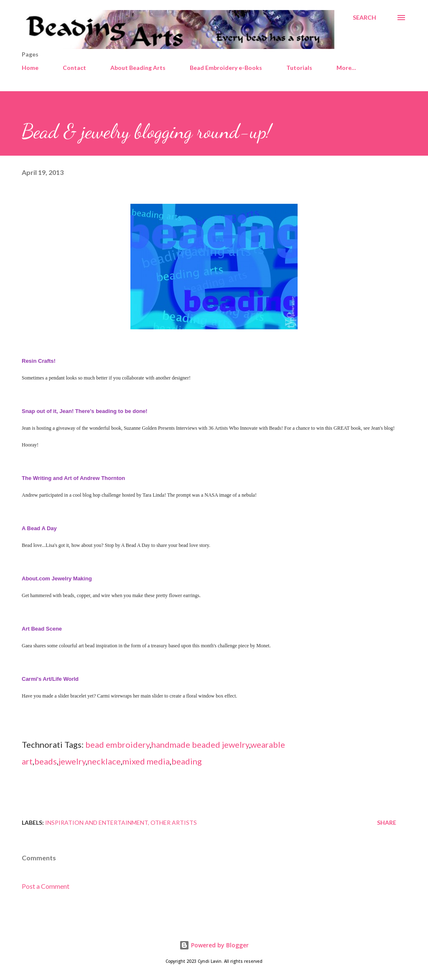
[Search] (364, 18)
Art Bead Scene (42, 629)
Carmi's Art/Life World (50, 679)
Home (30, 68)
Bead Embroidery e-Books (226, 68)
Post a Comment (46, 886)
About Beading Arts (138, 68)
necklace (104, 761)
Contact (74, 68)
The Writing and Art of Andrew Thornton (73, 478)
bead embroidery (117, 744)
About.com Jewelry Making (57, 579)
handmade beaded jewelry (200, 744)
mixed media (146, 761)
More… (346, 68)
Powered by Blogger (214, 945)
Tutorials (299, 68)
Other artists (174, 822)
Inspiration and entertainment (97, 822)
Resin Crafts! (39, 361)
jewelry (72, 761)
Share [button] (387, 822)
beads (46, 761)
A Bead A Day (39, 528)
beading (187, 761)
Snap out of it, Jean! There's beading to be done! (85, 411)
